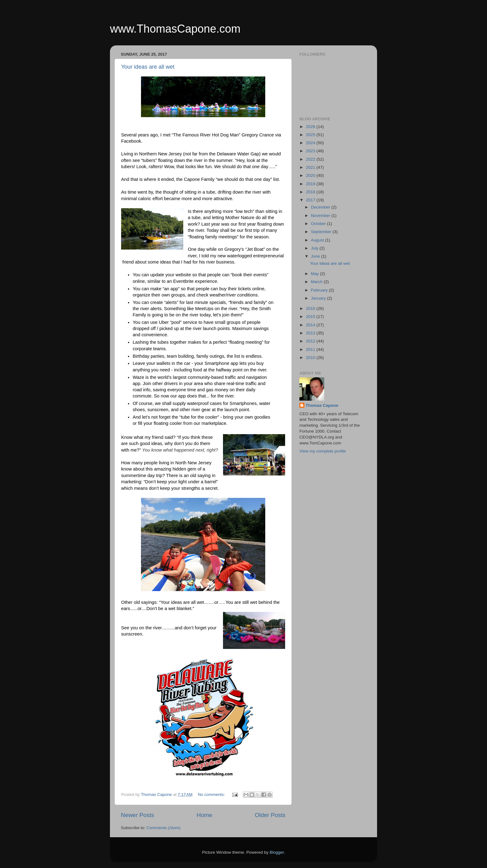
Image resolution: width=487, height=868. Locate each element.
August (318, 240)
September (322, 232)
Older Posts (270, 815)
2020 (311, 175)
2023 (311, 151)
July (315, 248)
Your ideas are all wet (148, 67)
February (320, 290)
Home (204, 815)
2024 (311, 143)
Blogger (277, 852)
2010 (311, 358)
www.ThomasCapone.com (175, 29)
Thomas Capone (322, 405)
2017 (311, 200)
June (316, 256)
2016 (311, 308)
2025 (311, 135)
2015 (311, 317)
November (321, 216)
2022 (311, 159)
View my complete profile (323, 451)
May (315, 274)
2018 (311, 192)
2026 (311, 127)
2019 (311, 184)
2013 (311, 333)
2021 (311, 167)
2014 (311, 325)
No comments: (212, 795)
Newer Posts (137, 815)
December (321, 207)
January (319, 298)
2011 (311, 349)
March (317, 282)
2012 (311, 341)
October (319, 224)
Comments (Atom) (164, 828)
